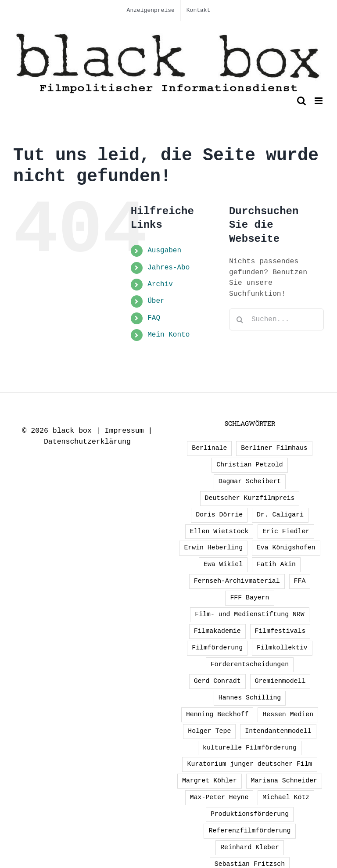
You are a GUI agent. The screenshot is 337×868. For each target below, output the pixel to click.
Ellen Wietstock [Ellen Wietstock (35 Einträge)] (219, 531)
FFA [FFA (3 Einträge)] (300, 581)
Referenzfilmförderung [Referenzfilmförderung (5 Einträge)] (249, 831)
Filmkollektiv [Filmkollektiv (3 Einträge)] (282, 648)
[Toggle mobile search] (301, 101)
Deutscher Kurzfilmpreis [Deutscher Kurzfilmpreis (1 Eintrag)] (250, 498)
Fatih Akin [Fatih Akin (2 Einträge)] (276, 564)
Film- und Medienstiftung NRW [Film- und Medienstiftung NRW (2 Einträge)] (249, 614)
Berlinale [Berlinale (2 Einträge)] (209, 448)
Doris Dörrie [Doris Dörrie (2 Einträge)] (219, 515)
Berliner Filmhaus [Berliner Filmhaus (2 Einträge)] (274, 448)
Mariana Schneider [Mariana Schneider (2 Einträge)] (284, 781)
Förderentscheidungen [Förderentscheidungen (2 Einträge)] (250, 664)
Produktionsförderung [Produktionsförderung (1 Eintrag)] (250, 814)
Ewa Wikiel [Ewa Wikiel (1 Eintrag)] (223, 564)
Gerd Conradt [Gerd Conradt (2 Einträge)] (217, 681)
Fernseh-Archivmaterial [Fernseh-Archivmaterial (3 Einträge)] (237, 581)
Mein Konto (168, 335)
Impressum (124, 431)
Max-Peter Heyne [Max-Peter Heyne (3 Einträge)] (219, 797)
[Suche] (240, 319)
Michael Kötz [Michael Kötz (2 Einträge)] (286, 797)
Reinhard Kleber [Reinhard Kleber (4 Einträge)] (250, 847)
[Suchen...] (276, 319)
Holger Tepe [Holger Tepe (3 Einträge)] (209, 731)
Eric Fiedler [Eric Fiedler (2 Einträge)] (286, 531)
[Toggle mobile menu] (319, 101)
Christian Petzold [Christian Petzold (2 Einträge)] (249, 465)
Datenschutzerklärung (87, 442)
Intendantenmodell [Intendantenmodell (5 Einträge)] (278, 731)
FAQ (154, 318)
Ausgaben (164, 251)
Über (156, 301)
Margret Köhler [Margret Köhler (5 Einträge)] (210, 781)
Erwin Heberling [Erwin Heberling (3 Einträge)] (213, 548)
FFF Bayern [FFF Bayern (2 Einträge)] (249, 598)
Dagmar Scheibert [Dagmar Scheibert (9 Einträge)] (250, 481)
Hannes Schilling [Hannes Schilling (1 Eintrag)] (250, 698)
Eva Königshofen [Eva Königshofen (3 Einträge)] (286, 548)
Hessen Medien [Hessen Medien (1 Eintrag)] (288, 714)
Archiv (160, 284)
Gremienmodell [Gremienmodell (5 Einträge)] (280, 681)
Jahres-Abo (168, 268)
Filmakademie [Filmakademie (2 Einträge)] (217, 631)
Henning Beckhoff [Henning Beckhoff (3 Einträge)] (217, 714)
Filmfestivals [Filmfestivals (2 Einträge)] (280, 631)
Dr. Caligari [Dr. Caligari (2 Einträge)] (280, 515)
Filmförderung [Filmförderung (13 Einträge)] (217, 648)
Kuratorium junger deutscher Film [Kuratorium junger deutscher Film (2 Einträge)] (249, 764)
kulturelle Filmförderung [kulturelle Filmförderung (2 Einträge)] (250, 748)
